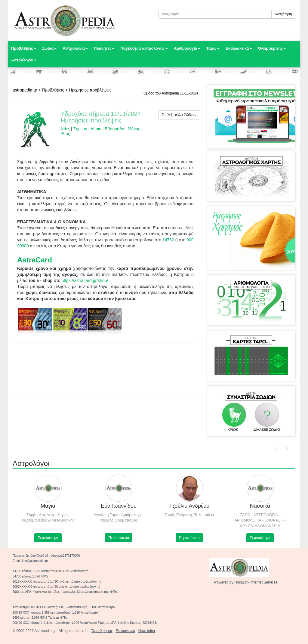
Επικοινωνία (126, 631)
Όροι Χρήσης (102, 631)
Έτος (65, 134)
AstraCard (35, 260)
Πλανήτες (104, 48)
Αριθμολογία (187, 48)
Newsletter (147, 631)
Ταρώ (213, 48)
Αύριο (96, 129)
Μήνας (134, 129)
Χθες (65, 129)
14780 (168, 240)
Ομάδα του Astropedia (161, 93)
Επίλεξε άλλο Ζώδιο (179, 115)
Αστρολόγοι (24, 60)
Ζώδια (49, 48)
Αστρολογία (75, 48)
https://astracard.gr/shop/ (85, 280)
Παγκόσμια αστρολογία (144, 48)
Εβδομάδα (114, 129)
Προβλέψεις (24, 48)
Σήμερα (80, 129)
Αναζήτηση (283, 14)
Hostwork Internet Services (256, 582)
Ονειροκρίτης (272, 48)
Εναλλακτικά (239, 48)
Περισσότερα (48, 538)
